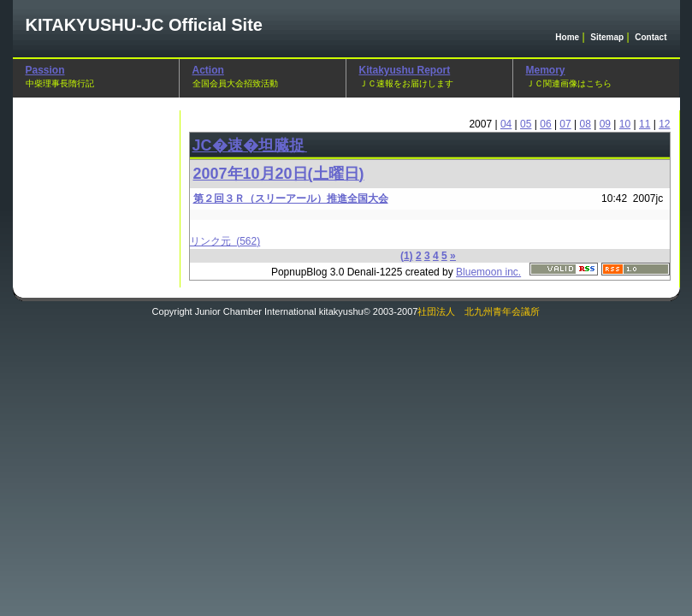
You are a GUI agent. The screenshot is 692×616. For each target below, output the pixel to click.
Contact (651, 37)
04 (506, 124)
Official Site (144, 25)
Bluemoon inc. (488, 272)
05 (526, 124)
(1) (407, 256)
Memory (546, 70)
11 (645, 124)
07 (565, 124)
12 (664, 124)
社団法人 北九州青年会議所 (479, 311)
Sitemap (607, 37)
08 (586, 124)
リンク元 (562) (225, 241)
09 (605, 124)
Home (567, 37)
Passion (45, 70)
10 (625, 124)
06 (545, 124)
